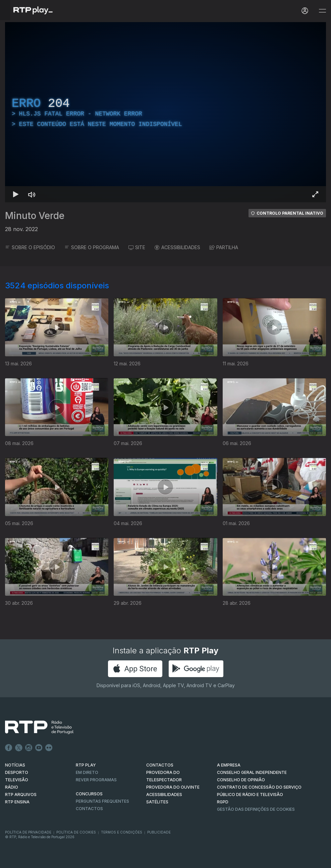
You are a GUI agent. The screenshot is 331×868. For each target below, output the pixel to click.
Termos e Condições (122, 832)
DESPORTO (17, 772)
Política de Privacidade (28, 832)
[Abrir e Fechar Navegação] (322, 11)
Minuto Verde (35, 216)
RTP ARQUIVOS (21, 794)
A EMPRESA (229, 765)
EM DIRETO (87, 772)
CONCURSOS (89, 794)
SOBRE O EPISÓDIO (30, 247)
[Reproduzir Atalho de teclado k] (16, 194)
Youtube (39, 748)
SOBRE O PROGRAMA (92, 247)
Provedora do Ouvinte (173, 787)
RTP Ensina (17, 802)
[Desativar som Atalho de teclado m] (32, 194)
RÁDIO (12, 787)
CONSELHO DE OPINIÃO (241, 780)
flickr (49, 748)
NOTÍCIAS (15, 765)
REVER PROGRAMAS (96, 780)
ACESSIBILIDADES (177, 247)
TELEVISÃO (17, 780)
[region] (165, 112)
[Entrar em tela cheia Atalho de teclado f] (315, 194)
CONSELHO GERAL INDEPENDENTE (252, 772)
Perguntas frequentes (102, 801)
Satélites (157, 802)
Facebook (9, 748)
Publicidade (159, 832)
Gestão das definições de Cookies (256, 809)
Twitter (19, 748)
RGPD (223, 802)
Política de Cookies (76, 832)
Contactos (89, 809)
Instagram (29, 748)
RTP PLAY (86, 765)
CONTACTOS (160, 765)
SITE (137, 247)
